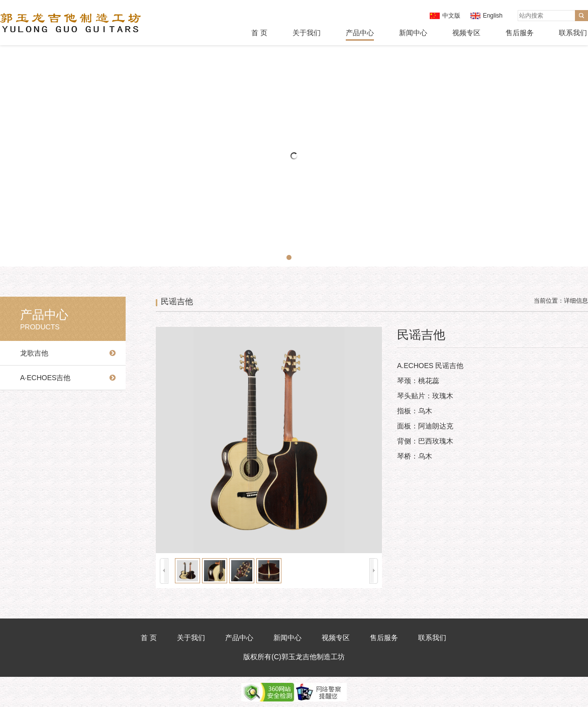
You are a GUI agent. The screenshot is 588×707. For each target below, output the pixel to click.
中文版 (451, 16)
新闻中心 (413, 33)
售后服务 (520, 33)
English (493, 16)
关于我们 (307, 33)
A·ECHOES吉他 (45, 378)
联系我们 (573, 33)
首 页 (259, 33)
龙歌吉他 (34, 353)
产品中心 (360, 33)
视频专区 (466, 33)
